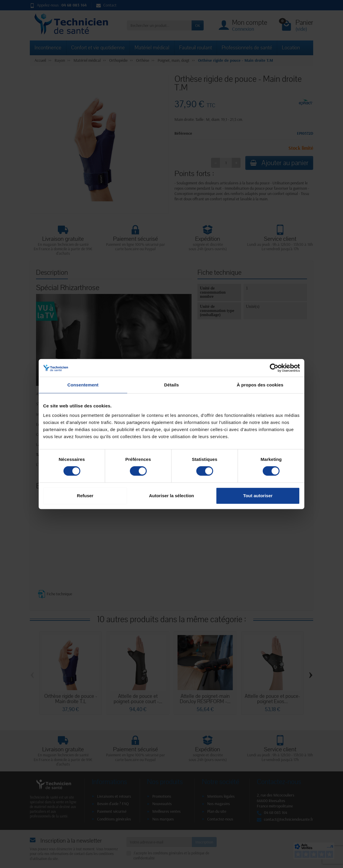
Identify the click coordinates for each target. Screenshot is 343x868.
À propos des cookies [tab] (260, 385)
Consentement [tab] (83, 385)
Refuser (85, 496)
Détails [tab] (171, 385)
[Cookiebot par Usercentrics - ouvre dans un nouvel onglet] (274, 368)
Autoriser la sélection (172, 496)
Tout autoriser (258, 496)
